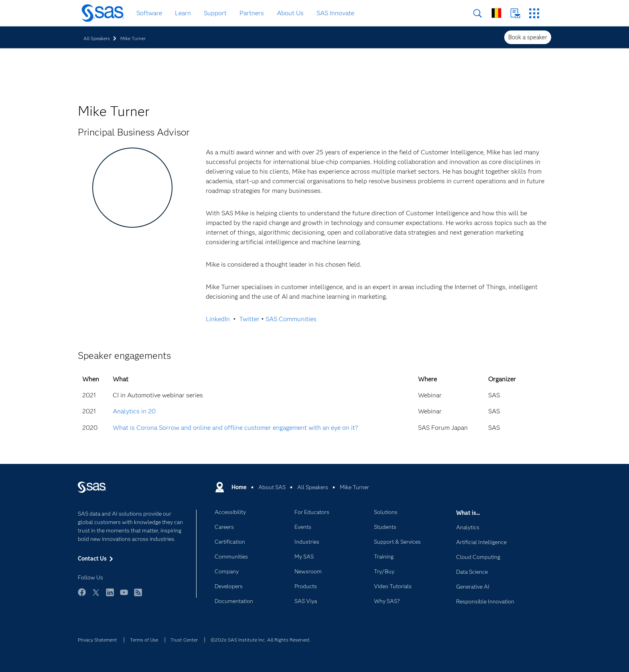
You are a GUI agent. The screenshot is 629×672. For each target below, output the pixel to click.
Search (478, 13)
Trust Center (184, 640)
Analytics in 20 (134, 411)
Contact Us (515, 13)
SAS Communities (291, 319)
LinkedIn (218, 319)
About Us (290, 13)
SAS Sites (534, 13)
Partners (252, 13)
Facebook (82, 596)
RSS (138, 596)
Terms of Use (144, 640)
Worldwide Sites (496, 13)
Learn (183, 13)
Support (215, 13)
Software (149, 13)
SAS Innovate (335, 13)
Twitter (249, 319)
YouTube (124, 596)
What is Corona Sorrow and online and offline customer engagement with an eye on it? (235, 428)
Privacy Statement (97, 640)
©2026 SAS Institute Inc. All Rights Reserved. (261, 640)
